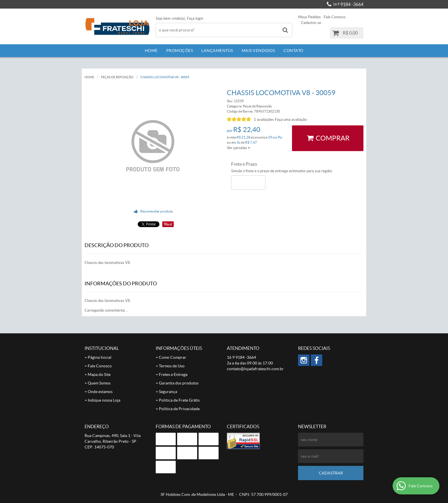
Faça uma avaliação (291, 120)
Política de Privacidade (179, 409)
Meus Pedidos (309, 17)
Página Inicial (100, 357)
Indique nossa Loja (104, 400)
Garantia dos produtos (179, 383)
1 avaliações (264, 120)
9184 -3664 (348, 4)
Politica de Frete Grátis (179, 400)
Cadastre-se (311, 23)
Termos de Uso (172, 366)
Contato (293, 51)
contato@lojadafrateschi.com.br (255, 369)
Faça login (195, 18)
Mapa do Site (99, 374)
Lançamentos (217, 51)
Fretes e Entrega (173, 374)
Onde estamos (100, 392)
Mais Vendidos (258, 51)
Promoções (180, 51)
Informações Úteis (179, 348)
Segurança (168, 392)
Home (151, 51)
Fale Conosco (335, 17)
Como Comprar (173, 357)
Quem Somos (99, 383)
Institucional (102, 348)
